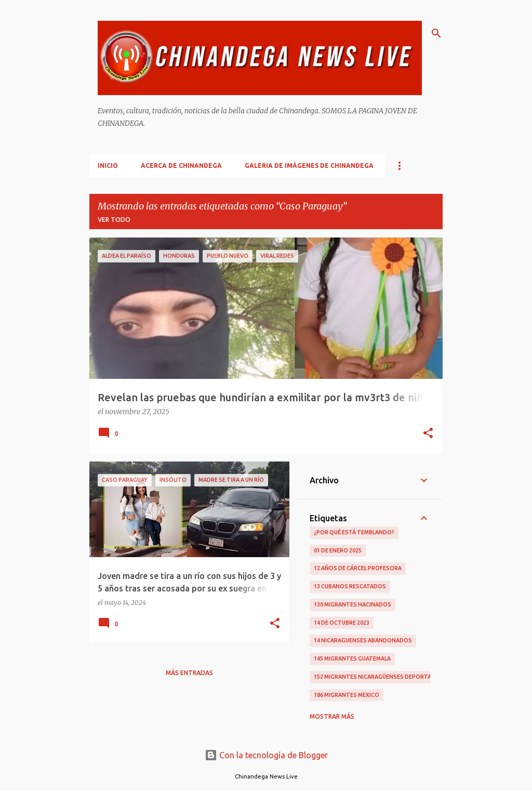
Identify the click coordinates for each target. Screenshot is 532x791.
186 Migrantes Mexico (347, 695)
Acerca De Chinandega (181, 166)
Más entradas (189, 673)
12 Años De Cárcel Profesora (358, 568)
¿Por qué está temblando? (354, 532)
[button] (428, 434)
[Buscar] (436, 33)
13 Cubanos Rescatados (350, 586)
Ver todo (114, 220)
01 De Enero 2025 (338, 550)
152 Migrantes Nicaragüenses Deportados (379, 677)
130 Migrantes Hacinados (353, 604)
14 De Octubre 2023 (342, 623)
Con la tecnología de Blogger (266, 755)
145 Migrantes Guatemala (352, 658)
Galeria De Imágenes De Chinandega (309, 166)
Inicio (108, 166)
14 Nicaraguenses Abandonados (363, 640)
